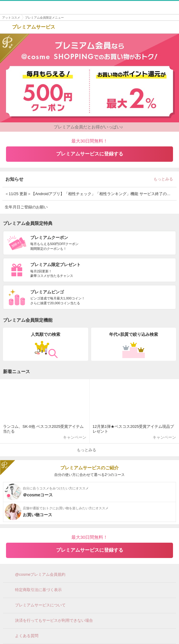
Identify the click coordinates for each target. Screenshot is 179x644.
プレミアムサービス (29, 27)
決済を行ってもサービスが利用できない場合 (49, 621)
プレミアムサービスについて (36, 606)
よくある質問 (22, 636)
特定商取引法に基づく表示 (34, 590)
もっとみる (165, 179)
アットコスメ (11, 18)
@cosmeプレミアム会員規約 (36, 575)
